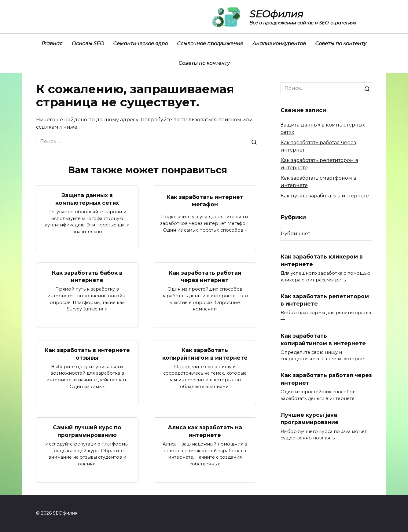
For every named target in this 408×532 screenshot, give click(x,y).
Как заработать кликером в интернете (322, 260)
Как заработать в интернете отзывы (87, 354)
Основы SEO (88, 44)
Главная (52, 44)
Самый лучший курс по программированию (87, 431)
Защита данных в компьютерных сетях (87, 199)
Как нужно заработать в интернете (325, 196)
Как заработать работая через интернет (205, 276)
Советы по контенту (341, 44)
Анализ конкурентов (279, 44)
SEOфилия (276, 14)
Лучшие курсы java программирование (310, 419)
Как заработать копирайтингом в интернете (205, 354)
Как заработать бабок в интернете (87, 276)
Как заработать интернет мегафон (205, 200)
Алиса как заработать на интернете (205, 431)
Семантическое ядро (140, 44)
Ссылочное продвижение (210, 44)
